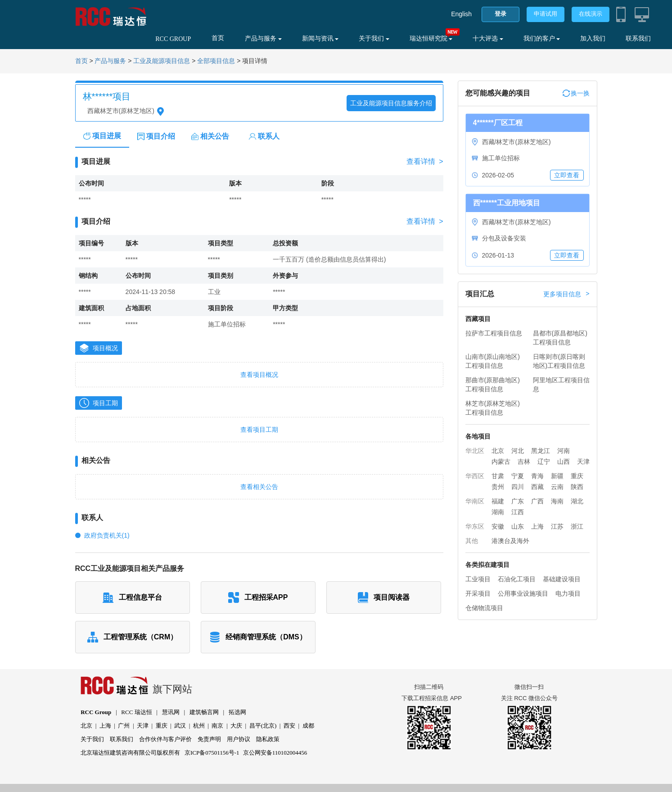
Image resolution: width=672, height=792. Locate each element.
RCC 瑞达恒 (136, 712)
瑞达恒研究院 (431, 38)
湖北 (577, 501)
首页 (218, 38)
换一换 (576, 93)
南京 (217, 726)
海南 (557, 501)
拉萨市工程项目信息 (494, 333)
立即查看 (567, 175)
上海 (537, 526)
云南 (557, 487)
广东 (518, 501)
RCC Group (96, 712)
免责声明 (209, 739)
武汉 (180, 726)
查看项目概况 (259, 375)
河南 (564, 451)
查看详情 (425, 162)
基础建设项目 (562, 579)
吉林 (524, 462)
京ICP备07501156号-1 (212, 753)
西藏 (537, 487)
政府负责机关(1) (107, 535)
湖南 (498, 512)
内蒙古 (501, 462)
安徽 (498, 526)
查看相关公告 (259, 487)
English (461, 14)
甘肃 (498, 476)
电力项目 (568, 593)
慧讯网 (171, 712)
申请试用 (546, 14)
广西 (537, 501)
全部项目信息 (216, 61)
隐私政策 (268, 739)
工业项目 (478, 579)
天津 (583, 462)
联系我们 (638, 38)
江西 (518, 512)
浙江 (577, 526)
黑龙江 (541, 451)
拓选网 (237, 712)
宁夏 (518, 476)
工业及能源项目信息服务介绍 (391, 103)
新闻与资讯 (320, 38)
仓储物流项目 (484, 608)
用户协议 (239, 739)
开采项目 (478, 593)
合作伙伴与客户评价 (165, 739)
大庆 (236, 726)
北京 (498, 451)
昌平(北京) (263, 726)
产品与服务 (263, 38)
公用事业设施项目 (523, 593)
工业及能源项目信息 (162, 61)
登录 (501, 14)
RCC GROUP (173, 39)
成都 (308, 726)
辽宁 (544, 462)
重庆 (577, 476)
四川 (518, 487)
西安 (289, 726)
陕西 (577, 487)
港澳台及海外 (510, 541)
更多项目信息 (566, 294)
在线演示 (591, 14)
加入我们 (593, 38)
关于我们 (374, 38)
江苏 (557, 526)
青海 (537, 476)
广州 (124, 726)
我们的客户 (542, 38)
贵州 (498, 487)
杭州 (199, 726)
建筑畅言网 (204, 712)
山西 (564, 462)
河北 (518, 451)
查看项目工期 (259, 430)
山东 (518, 526)
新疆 (557, 476)
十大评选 (488, 38)
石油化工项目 (517, 579)
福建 (498, 501)
